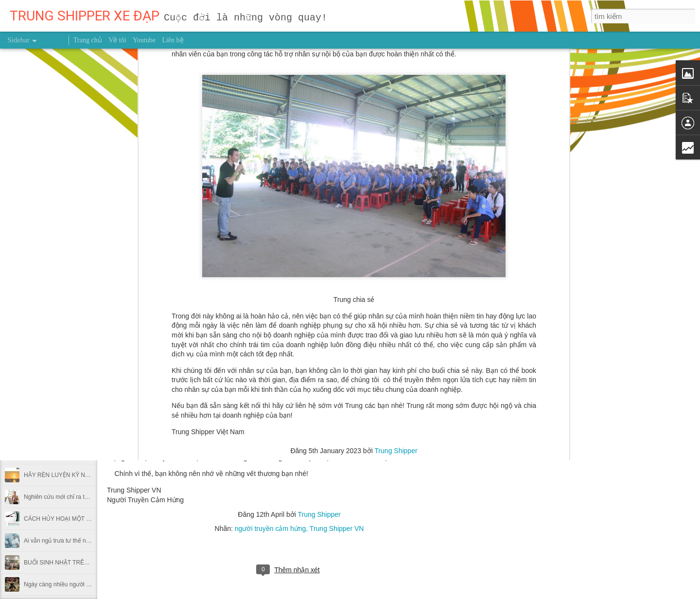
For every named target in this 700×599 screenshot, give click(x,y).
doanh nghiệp (283, 217)
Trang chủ (88, 40)
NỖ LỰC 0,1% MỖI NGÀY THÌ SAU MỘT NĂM (84, 300)
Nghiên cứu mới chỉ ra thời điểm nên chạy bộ (82, 497)
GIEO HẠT (38, 344)
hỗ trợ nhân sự (329, 217)
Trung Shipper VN (337, 529)
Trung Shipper (396, 203)
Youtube (144, 40)
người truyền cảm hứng (271, 529)
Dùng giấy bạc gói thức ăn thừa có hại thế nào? (86, 409)
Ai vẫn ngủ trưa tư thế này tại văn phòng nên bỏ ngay (93, 541)
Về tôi (117, 40)
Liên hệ (173, 40)
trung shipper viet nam (432, 217)
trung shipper (375, 217)
